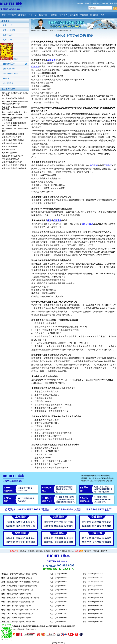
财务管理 (31, 551)
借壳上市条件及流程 (11, 74)
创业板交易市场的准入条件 (12, 162)
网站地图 (105, 3)
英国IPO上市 (8, 40)
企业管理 (55, 551)
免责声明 (104, 551)
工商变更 (51, 60)
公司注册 (57, 220)
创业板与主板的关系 (10, 146)
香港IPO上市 (8, 25)
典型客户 (88, 3)
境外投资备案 (8, 83)
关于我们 (12, 15)
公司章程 (35, 66)
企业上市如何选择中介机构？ (13, 140)
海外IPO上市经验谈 (10, 59)
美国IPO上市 (8, 35)
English (80, 3)
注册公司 (33, 15)
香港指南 (88, 551)
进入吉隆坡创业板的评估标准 (13, 134)
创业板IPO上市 (9, 64)
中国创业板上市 (65, 30)
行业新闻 (94, 15)
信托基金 (23, 551)
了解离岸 (84, 15)
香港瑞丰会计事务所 (39, 30)
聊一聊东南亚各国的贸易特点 (13, 98)
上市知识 (53, 15)
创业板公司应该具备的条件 (12, 156)
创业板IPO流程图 (9, 150)
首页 (4, 15)
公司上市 (53, 30)
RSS (74, 3)
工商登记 (108, 165)
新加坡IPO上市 (9, 45)
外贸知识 (63, 551)
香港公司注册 (87, 224)
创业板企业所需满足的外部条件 (14, 165)
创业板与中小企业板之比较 (12, 143)
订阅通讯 (114, 3)
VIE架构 (6, 78)
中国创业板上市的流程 (11, 159)
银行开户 (63, 15)
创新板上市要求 (9, 69)
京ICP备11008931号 (58, 643)
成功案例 (74, 15)
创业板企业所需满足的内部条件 (14, 168)
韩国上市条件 (8, 49)
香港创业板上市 (9, 30)
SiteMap (71, 551)
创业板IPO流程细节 (9, 153)
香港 (49, 220)
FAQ (102, 15)
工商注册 (47, 551)
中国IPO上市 (8, 54)
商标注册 (43, 15)
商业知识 (22, 15)
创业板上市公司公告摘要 (12, 137)
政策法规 (39, 551)
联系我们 (96, 3)
